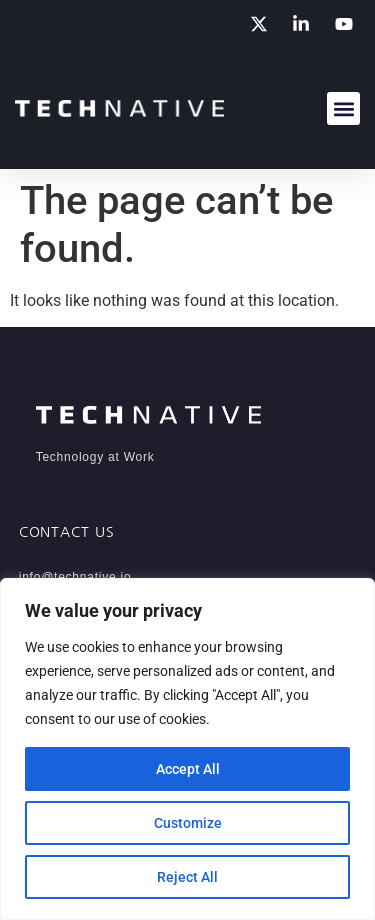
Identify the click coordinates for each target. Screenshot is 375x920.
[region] (187, 749)
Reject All (187, 877)
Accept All (188, 769)
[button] (343, 108)
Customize (188, 823)
